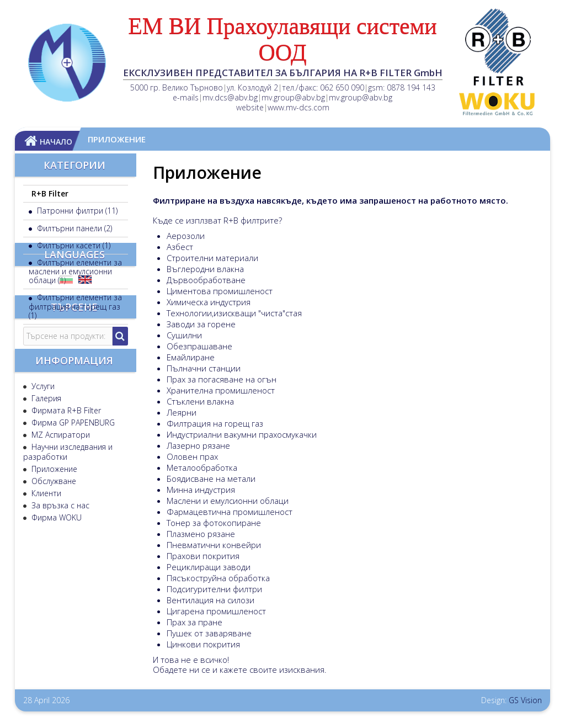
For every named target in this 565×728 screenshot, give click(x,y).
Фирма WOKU (55, 643)
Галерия (45, 524)
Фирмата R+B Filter (65, 536)
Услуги (42, 511)
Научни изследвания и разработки (68, 577)
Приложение (53, 594)
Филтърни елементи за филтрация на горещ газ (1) (75, 306)
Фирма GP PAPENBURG (72, 548)
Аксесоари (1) (60, 333)
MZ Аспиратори (60, 560)
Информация (74, 490)
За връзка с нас (59, 631)
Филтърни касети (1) (73, 245)
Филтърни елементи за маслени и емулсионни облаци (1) (75, 271)
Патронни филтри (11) (76, 211)
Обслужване (53, 606)
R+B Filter (50, 193)
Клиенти (45, 618)
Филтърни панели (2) (73, 228)
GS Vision (525, 700)
